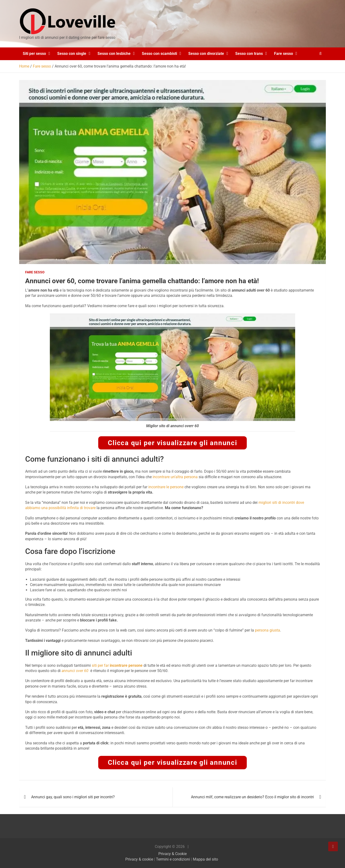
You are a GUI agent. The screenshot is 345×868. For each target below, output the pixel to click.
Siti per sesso (34, 54)
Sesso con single (72, 54)
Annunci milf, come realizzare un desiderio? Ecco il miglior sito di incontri (252, 797)
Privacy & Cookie (172, 854)
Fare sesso (284, 54)
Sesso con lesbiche (114, 54)
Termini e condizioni (173, 859)
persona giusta (267, 630)
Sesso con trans (249, 54)
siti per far (117, 665)
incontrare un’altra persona (175, 477)
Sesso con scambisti (159, 54)
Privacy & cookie (139, 859)
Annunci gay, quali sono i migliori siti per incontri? (73, 797)
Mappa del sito (205, 859)
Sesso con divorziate (206, 54)
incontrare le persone (166, 487)
